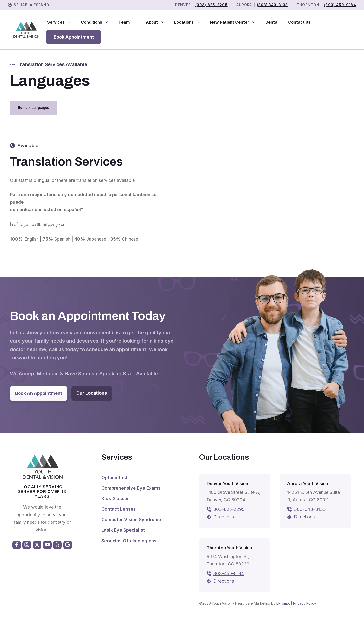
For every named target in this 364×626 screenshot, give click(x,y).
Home (23, 108)
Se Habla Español (33, 5)
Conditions (97, 22)
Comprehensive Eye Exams (131, 488)
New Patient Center (235, 22)
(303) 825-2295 (211, 5)
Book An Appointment (39, 393)
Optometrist (115, 477)
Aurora (244, 5)
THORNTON (308, 5)
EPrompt (283, 603)
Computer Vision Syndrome (131, 519)
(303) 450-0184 (340, 5)
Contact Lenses (119, 509)
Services (62, 22)
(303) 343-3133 (272, 5)
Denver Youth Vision (227, 484)
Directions (224, 517)
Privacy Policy (305, 603)
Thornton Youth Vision (229, 548)
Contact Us (299, 22)
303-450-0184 (229, 574)
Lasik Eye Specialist (123, 530)
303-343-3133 (310, 509)
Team (130, 22)
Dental (272, 22)
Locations (190, 22)
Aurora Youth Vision (308, 484)
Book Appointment (74, 37)
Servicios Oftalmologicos (129, 541)
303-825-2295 (229, 509)
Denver (183, 5)
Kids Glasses (115, 498)
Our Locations (92, 393)
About (158, 22)
